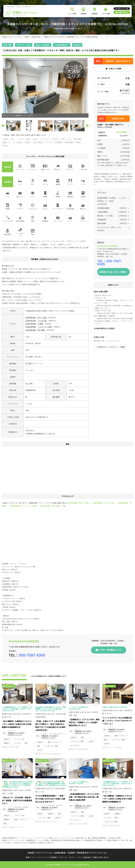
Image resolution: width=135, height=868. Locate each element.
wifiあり (35, 139)
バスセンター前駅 (45, 327)
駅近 (13, 139)
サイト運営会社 (85, 857)
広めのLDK (55, 139)
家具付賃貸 (77, 139)
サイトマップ (42, 857)
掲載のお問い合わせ (101, 857)
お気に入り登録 (115, 69)
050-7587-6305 (110, 262)
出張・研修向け (38, 142)
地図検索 (95, 14)
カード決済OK (18, 142)
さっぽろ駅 (42, 321)
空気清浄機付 (69, 142)
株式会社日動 (14, 747)
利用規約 (53, 857)
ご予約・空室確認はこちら (110, 650)
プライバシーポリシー (68, 857)
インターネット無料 (23, 139)
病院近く (79, 142)
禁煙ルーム (7, 142)
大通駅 (40, 324)
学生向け (28, 142)
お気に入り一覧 (123, 9)
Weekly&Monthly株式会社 (108, 246)
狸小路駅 (41, 330)
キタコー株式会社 (116, 747)
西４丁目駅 (42, 317)
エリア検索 (72, 14)
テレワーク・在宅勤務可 (54, 142)
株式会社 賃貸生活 (82, 749)
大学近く (6, 146)
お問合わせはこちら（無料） (113, 272)
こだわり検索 (106, 14)
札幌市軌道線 (31, 317)
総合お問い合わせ (122, 12)
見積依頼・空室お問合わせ (118, 61)
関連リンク (30, 857)
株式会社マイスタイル (17, 827)
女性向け (6, 139)
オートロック (45, 139)
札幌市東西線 (31, 324)
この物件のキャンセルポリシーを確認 (110, 347)
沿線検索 (83, 14)
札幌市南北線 (31, 321)
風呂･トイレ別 (66, 139)
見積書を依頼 (118, 119)
